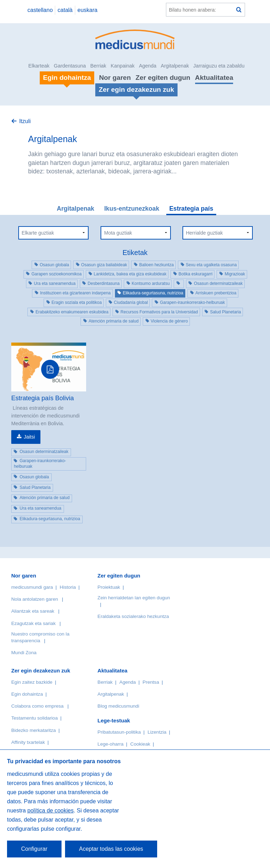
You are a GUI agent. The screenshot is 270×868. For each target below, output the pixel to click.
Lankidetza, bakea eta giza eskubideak (130, 274)
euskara (87, 10)
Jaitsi (29, 437)
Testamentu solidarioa (34, 718)
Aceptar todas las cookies (111, 849)
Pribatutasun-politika (119, 732)
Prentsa (151, 682)
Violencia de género (169, 321)
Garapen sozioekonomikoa (56, 274)
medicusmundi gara (32, 587)
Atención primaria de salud (114, 321)
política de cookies (51, 810)
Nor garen (115, 78)
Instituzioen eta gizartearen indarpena (75, 293)
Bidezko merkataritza (34, 730)
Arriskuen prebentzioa (216, 293)
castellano (40, 10)
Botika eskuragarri (196, 274)
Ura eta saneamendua (55, 283)
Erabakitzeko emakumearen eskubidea (72, 312)
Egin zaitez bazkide (32, 682)
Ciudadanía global (131, 302)
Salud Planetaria (225, 312)
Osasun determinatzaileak (218, 283)
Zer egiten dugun (163, 78)
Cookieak (140, 744)
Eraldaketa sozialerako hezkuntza (133, 616)
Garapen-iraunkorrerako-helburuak (192, 302)
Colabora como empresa (37, 706)
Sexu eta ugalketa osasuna (211, 265)
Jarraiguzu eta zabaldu (219, 66)
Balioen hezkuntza (156, 265)
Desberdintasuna (104, 283)
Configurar (34, 849)
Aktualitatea (214, 78)
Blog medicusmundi (118, 706)
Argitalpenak (175, 66)
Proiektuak (109, 587)
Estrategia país (191, 209)
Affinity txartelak (28, 742)
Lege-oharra (110, 744)
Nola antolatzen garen (35, 599)
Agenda (148, 66)
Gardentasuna (70, 66)
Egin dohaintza (27, 694)
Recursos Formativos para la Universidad (159, 312)
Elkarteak (39, 66)
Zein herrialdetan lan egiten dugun (134, 598)
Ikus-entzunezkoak (131, 209)
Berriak (98, 66)
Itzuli (25, 121)
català (65, 10)
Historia (68, 587)
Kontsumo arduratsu (151, 283)
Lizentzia (157, 732)
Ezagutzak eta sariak (33, 623)
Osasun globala (54, 265)
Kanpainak (123, 66)
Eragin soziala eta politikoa (77, 302)
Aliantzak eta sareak (33, 611)
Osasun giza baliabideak (104, 265)
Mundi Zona (24, 653)
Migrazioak (235, 274)
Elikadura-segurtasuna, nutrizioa (153, 293)
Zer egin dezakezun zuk (41, 671)
